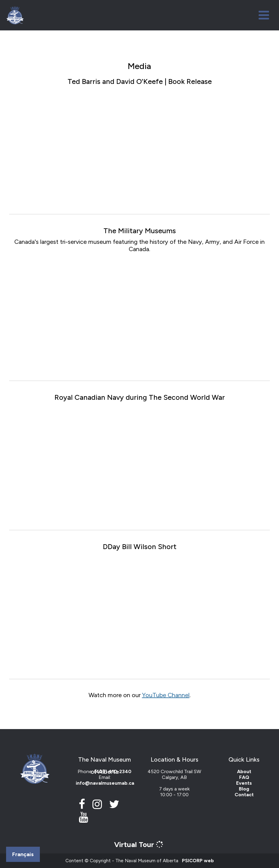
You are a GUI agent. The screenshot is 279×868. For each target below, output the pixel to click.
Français (23, 854)
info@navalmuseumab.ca (105, 783)
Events (244, 783)
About (244, 771)
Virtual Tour (139, 844)
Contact (244, 795)
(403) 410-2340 (113, 771)
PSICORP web (198, 861)
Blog (244, 789)
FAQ (244, 777)
